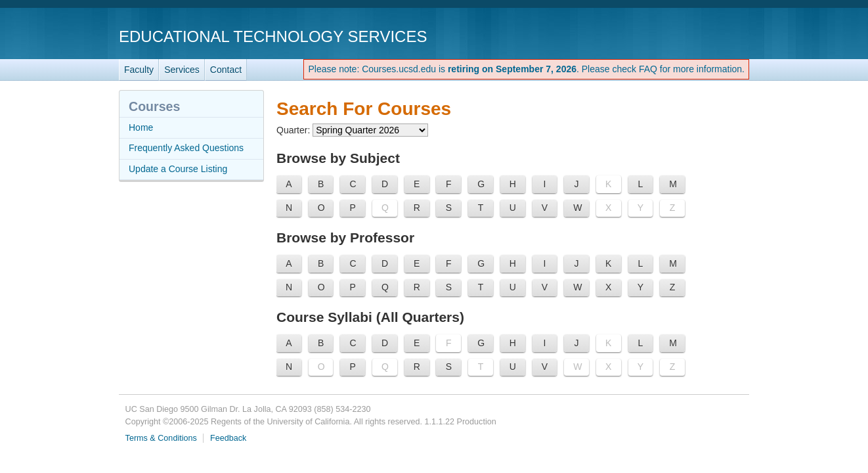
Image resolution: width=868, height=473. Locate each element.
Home (141, 127)
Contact (226, 70)
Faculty (139, 70)
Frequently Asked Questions (186, 148)
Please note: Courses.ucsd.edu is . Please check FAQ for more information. (526, 69)
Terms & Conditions (161, 438)
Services (182, 70)
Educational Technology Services (273, 36)
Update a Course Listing (178, 169)
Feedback (228, 438)
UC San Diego (674, 36)
